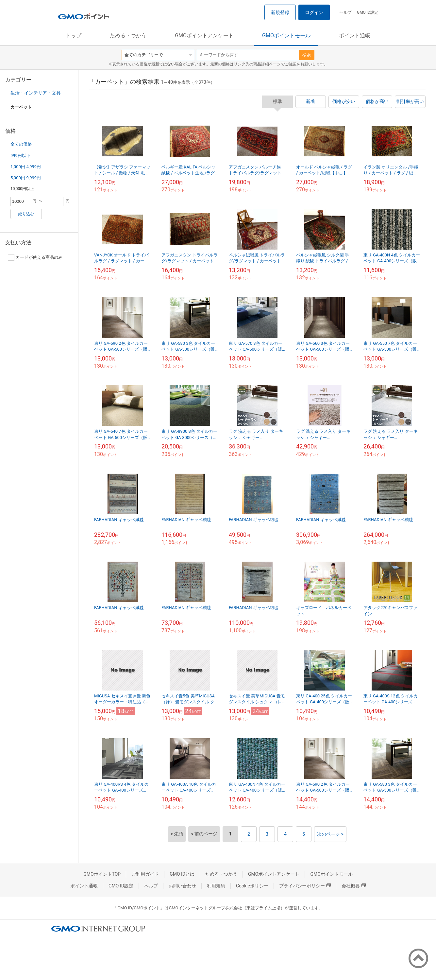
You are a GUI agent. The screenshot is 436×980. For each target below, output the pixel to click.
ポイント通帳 (355, 35)
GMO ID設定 (368, 12)
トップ (74, 35)
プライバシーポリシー (305, 886)
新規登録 (280, 12)
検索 (307, 55)
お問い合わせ (182, 886)
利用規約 (216, 886)
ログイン (314, 12)
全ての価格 (21, 144)
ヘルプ (345, 12)
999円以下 (20, 156)
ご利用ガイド (145, 874)
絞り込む (26, 214)
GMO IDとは (182, 874)
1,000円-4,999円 (26, 167)
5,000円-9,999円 (26, 178)
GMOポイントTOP (102, 874)
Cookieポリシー (252, 886)
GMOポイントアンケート (204, 35)
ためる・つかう (128, 35)
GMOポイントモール (286, 35)
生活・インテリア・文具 (36, 93)
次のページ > (330, 834)
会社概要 (354, 886)
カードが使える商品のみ (35, 257)
